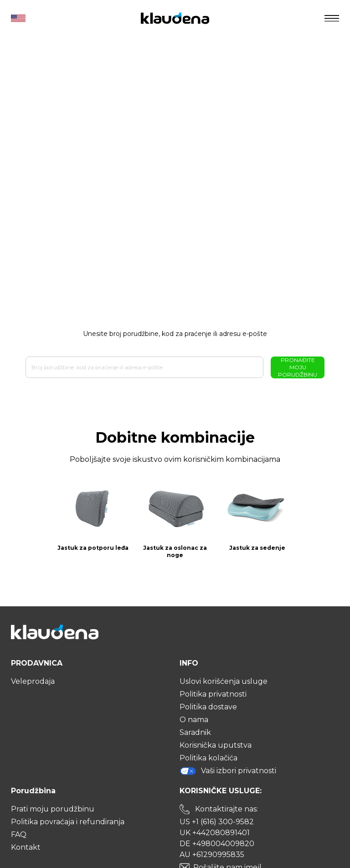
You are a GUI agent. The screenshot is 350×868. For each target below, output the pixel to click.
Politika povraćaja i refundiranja (68, 822)
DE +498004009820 (217, 844)
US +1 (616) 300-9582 (217, 822)
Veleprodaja (33, 681)
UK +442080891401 (215, 833)
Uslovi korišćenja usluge (224, 681)
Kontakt (26, 847)
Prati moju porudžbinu (53, 809)
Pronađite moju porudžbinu (298, 367)
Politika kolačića (208, 758)
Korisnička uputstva (216, 745)
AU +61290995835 (212, 855)
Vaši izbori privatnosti (228, 771)
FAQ (19, 834)
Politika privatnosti (213, 694)
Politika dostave (208, 707)
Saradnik (195, 732)
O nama (194, 720)
